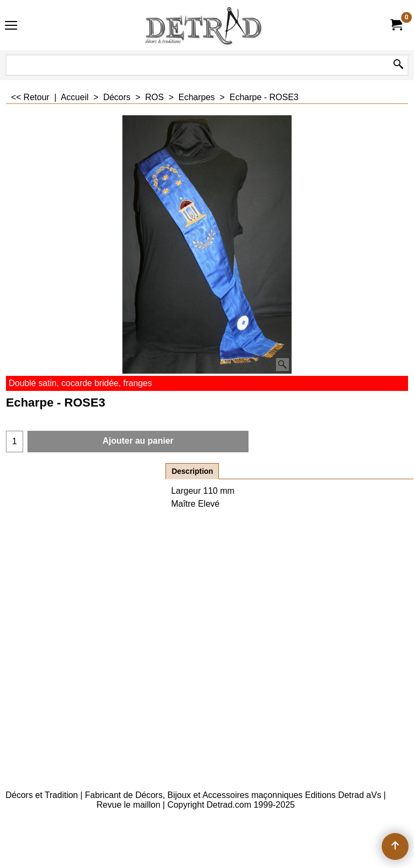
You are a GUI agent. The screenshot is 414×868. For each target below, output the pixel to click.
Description (192, 471)
